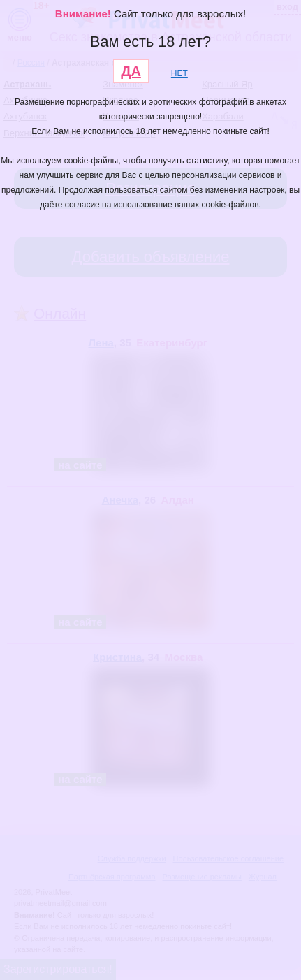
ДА (131, 71)
